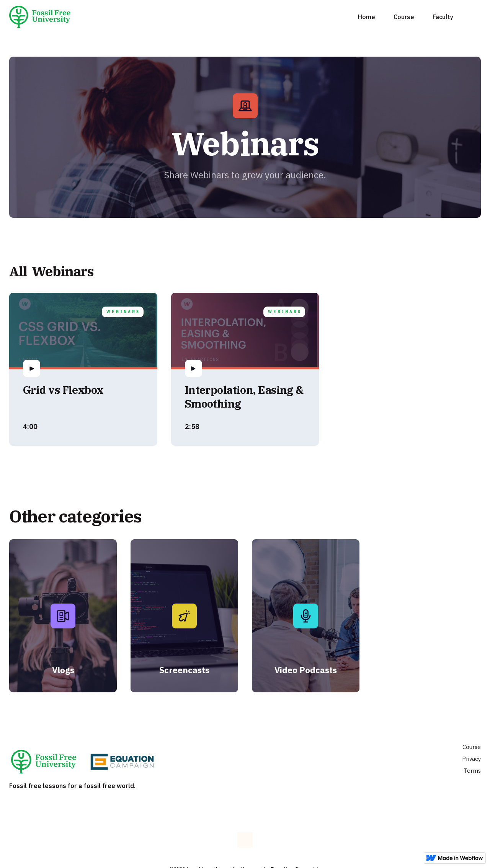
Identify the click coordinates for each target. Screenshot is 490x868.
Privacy (471, 759)
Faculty (443, 17)
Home (367, 17)
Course (404, 17)
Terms (472, 771)
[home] (43, 17)
